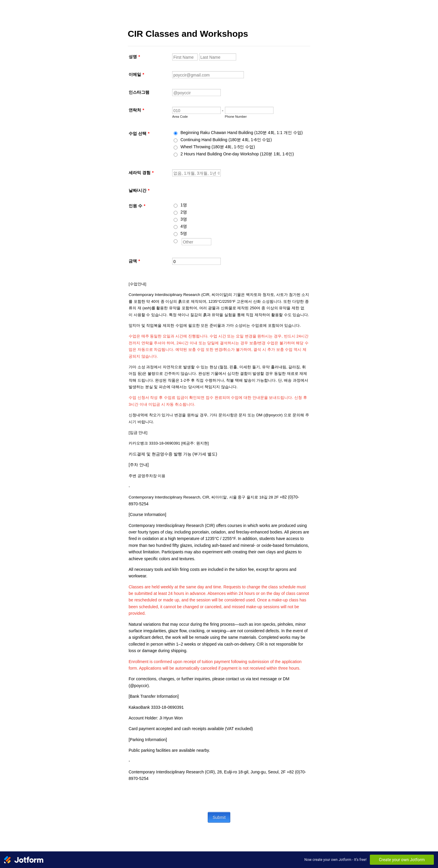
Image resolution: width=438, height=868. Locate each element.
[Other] (176, 241)
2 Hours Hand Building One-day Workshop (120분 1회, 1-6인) (237, 154)
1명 (184, 205)
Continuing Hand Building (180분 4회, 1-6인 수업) (226, 140)
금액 (134, 261)
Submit (219, 817)
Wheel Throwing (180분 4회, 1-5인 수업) (218, 147)
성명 (134, 57)
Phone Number (236, 117)
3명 (184, 219)
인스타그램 (139, 92)
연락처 (136, 110)
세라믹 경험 (141, 173)
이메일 (136, 74)
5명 (184, 233)
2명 (184, 212)
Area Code (180, 117)
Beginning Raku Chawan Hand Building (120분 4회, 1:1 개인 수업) (242, 133)
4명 (184, 226)
